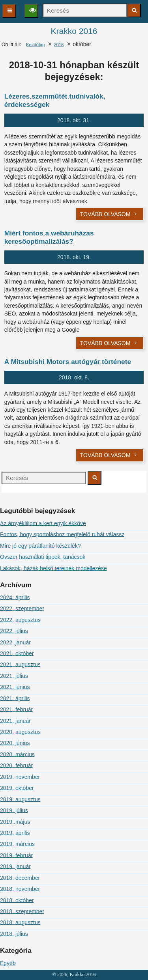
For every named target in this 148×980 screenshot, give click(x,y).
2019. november (20, 777)
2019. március (17, 844)
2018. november (20, 889)
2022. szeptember (22, 609)
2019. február (16, 855)
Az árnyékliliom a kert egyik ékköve (43, 523)
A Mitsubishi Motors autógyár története (68, 362)
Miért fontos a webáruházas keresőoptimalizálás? (49, 237)
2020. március (17, 754)
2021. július (14, 676)
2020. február (16, 765)
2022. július (14, 631)
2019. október (17, 788)
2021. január (15, 721)
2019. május (15, 822)
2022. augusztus (20, 620)
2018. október (17, 900)
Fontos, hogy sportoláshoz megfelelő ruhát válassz (62, 534)
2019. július (14, 810)
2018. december (20, 878)
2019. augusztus (20, 799)
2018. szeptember (22, 911)
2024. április (15, 597)
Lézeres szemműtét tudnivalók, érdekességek (55, 101)
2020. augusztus (20, 732)
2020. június (15, 743)
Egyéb (8, 963)
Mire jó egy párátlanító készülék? (40, 546)
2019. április (15, 833)
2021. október (17, 653)
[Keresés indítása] (134, 10)
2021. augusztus (20, 665)
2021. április (15, 698)
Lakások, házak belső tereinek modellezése (53, 568)
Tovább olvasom (109, 214)
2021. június (15, 687)
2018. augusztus (20, 922)
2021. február (16, 709)
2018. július (14, 934)
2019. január (15, 866)
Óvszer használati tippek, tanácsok (43, 557)
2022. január (15, 642)
